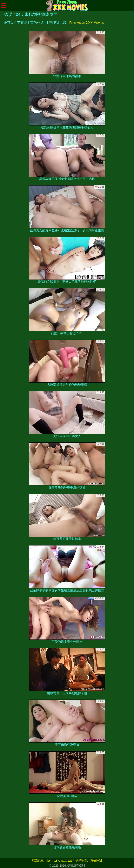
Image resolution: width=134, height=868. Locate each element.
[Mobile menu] (4, 6)
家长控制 (96, 861)
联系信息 (38, 861)
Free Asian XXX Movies (87, 23)
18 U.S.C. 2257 (64, 861)
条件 (49, 861)
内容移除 (82, 861)
